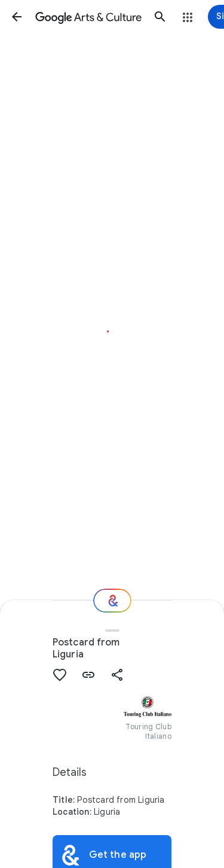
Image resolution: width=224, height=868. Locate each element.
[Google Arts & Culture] (88, 17)
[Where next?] (112, 601)
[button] (17, 17)
